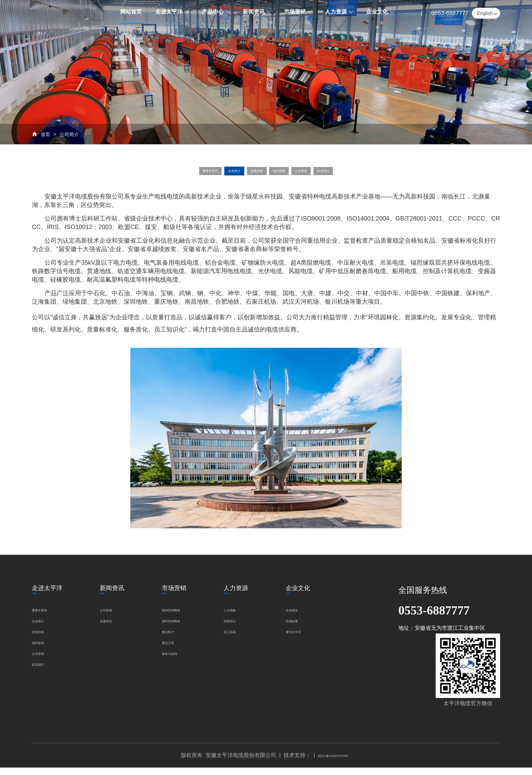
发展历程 (250, 175)
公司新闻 (111, 617)
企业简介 (210, 175)
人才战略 (243, 617)
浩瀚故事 (305, 628)
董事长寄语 (167, 175)
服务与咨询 (175, 660)
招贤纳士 (243, 628)
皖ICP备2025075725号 (333, 763)
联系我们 (367, 175)
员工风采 (243, 639)
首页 (45, 134)
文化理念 (305, 617)
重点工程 (173, 650)
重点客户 (173, 639)
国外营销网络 (178, 628)
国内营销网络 (178, 617)
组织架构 (289, 175)
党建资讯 (111, 628)
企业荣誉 (328, 175)
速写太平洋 (307, 639)
